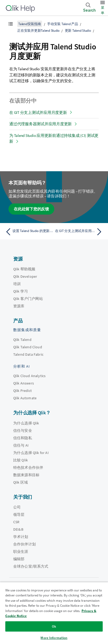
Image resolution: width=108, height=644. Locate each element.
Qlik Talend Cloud (28, 347)
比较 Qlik (21, 460)
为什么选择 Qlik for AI (31, 453)
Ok (54, 626)
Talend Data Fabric (28, 354)
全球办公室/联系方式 (31, 566)
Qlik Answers (24, 383)
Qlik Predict (22, 391)
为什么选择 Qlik (26, 423)
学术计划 (21, 537)
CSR (16, 522)
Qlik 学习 (21, 291)
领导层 (19, 515)
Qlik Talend (22, 340)
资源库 (19, 306)
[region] (54, 613)
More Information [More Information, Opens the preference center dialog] (54, 638)
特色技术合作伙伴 (28, 467)
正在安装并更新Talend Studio (38, 31)
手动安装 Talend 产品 (63, 24)
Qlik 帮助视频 (24, 269)
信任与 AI (21, 445)
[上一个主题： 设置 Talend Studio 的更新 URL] (28, 232)
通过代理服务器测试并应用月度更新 (40, 124)
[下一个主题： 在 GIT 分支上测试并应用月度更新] (80, 232)
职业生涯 (21, 552)
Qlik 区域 (21, 482)
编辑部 (19, 559)
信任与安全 (23, 430)
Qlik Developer (25, 276)
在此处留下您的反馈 (31, 209)
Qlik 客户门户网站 (28, 299)
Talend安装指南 (30, 24)
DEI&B (18, 529)
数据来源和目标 (26, 475)
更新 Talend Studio (78, 31)
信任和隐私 (23, 438)
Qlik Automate (25, 398)
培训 (17, 284)
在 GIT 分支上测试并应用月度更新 (38, 112)
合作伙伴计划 (24, 544)
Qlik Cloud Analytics (29, 376)
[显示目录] (11, 24)
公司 (17, 507)
